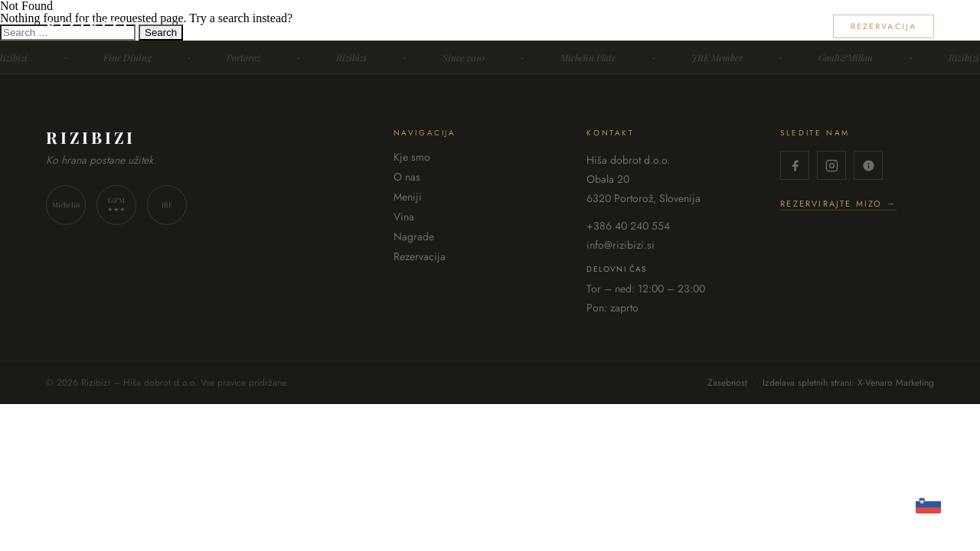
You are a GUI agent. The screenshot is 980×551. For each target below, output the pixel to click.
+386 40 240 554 (628, 226)
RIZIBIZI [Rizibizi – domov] (88, 25)
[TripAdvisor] (868, 165)
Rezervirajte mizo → (838, 205)
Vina (713, 26)
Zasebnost (727, 383)
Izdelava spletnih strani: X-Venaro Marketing (848, 383)
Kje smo (524, 26)
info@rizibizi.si (621, 245)
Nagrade (780, 26)
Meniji (654, 26)
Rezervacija (884, 26)
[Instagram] (831, 165)
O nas (591, 26)
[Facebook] (795, 165)
